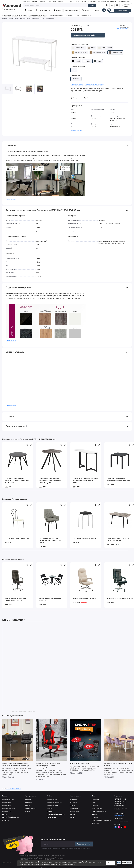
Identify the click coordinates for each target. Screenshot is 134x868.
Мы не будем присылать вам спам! (53, 840)
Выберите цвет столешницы (80, 44)
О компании (27, 2)
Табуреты (28, 811)
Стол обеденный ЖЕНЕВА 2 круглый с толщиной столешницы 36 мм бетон (18, 481)
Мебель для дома (52, 805)
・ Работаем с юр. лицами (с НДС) (94, 85)
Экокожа (72, 814)
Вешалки (50, 811)
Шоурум (94, 814)
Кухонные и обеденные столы (56, 814)
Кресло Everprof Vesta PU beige (85, 598)
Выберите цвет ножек (78, 58)
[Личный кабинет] (107, 5)
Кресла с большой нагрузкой (11, 817)
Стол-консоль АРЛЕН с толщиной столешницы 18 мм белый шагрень (85, 481)
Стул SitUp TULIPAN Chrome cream (18, 538)
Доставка (42, 2)
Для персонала (7, 802)
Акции (85, 10)
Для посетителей (7, 805)
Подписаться (84, 844)
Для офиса (28, 799)
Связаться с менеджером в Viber (84, 35)
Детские (5, 814)
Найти (92, 5)
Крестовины (73, 802)
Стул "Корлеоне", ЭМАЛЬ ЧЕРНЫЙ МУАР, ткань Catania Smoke (50, 541)
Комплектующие (72, 10)
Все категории (9, 10)
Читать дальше (11, 199)
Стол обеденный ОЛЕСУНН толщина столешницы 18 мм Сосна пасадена (50, 481)
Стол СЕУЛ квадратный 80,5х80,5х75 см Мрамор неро (118, 480)
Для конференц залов (9, 808)
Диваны (49, 808)
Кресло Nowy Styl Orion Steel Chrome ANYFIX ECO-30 (16, 600)
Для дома (28, 805)
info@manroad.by (124, 2)
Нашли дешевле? (123, 28)
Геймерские (6, 820)
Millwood (123, 25)
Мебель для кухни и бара (55, 802)
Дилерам (35, 2)
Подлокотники (74, 808)
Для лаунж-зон (7, 811)
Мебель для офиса (53, 799)
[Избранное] (117, 5)
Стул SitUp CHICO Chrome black (85, 538)
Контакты (61, 2)
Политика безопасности (99, 811)
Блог (54, 2)
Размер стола (76, 75)
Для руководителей (8, 799)
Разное (72, 817)
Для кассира (28, 802)
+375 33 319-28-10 (120, 801)
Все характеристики (76, 130)
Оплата (49, 2)
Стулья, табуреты (43, 10)
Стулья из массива (30, 808)
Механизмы (73, 799)
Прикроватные (51, 817)
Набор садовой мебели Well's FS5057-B (50, 600)
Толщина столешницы (78, 67)
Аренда (96, 10)
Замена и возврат (97, 808)
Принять (110, 863)
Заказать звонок (122, 10)
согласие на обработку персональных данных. (78, 848)
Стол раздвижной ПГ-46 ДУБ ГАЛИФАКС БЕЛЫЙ (118, 539)
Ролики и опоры (74, 811)
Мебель (57, 10)
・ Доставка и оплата (77, 85)
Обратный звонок (119, 805)
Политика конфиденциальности (101, 820)
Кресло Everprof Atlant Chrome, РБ (120, 598)
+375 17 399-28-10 (120, 803)
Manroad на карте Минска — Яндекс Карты (24, 712)
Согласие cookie (34, 864)
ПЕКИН (19, 789)
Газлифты (72, 805)
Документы (95, 823)
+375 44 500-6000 (107, 2)
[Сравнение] (112, 5)
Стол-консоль (11, 789)
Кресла (28, 10)
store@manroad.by (119, 815)
